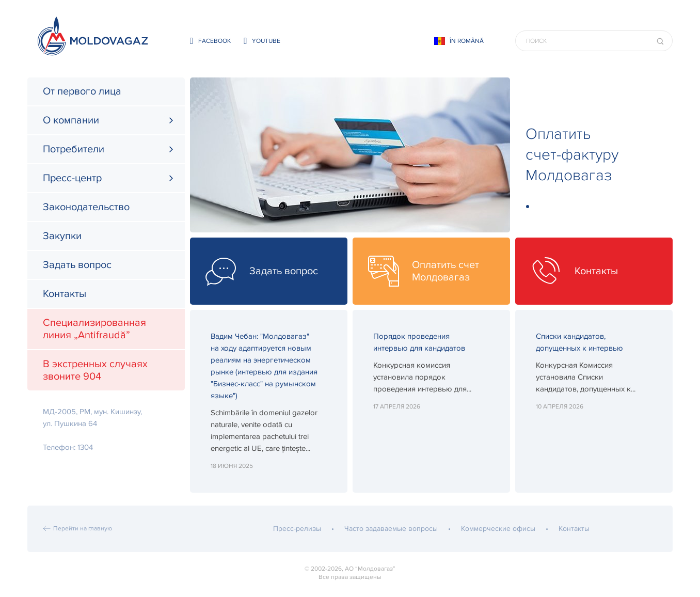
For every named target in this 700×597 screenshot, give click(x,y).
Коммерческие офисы (498, 529)
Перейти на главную (83, 529)
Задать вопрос (77, 265)
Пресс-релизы (297, 529)
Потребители (74, 149)
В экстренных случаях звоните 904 (95, 370)
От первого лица (82, 91)
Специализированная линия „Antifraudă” (94, 329)
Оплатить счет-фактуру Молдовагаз (572, 155)
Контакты (65, 294)
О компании (71, 120)
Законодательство (86, 207)
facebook (210, 41)
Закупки (62, 236)
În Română (467, 41)
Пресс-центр (72, 178)
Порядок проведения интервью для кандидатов (419, 342)
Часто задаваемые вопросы (391, 529)
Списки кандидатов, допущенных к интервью (579, 342)
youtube (262, 41)
